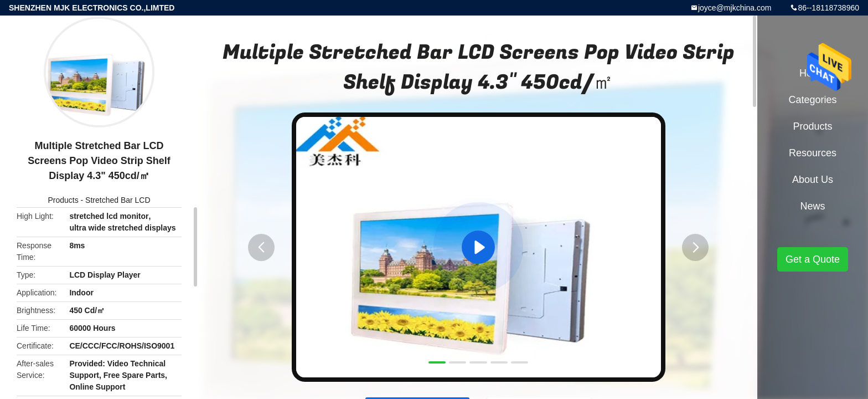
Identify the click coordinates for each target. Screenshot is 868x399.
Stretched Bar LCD (118, 200)
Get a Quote (813, 259)
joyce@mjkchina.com (735, 8)
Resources (813, 153)
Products (63, 200)
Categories (812, 100)
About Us (813, 180)
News (812, 206)
